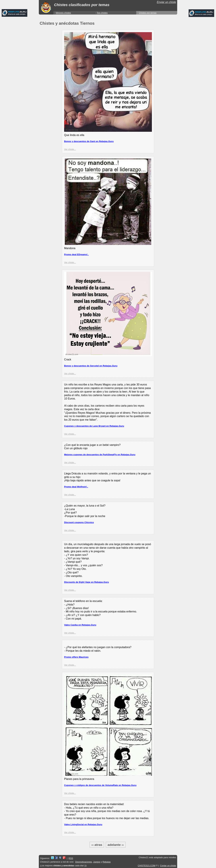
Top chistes (102, 13)
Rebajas (107, 862)
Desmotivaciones (84, 862)
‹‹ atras (97, 845)
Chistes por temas (148, 13)
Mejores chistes (63, 13)
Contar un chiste (168, 866)
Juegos (97, 862)
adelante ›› (116, 845)
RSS (71, 858)
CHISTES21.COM (147, 866)
